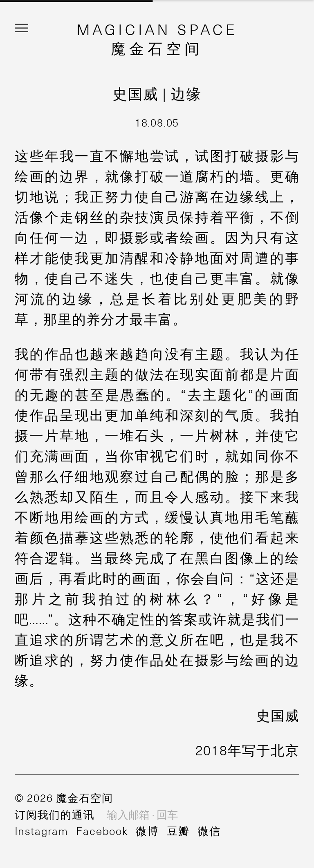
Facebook (102, 830)
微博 (147, 830)
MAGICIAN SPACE (157, 29)
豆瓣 (178, 830)
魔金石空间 (157, 48)
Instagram (41, 830)
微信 (209, 830)
